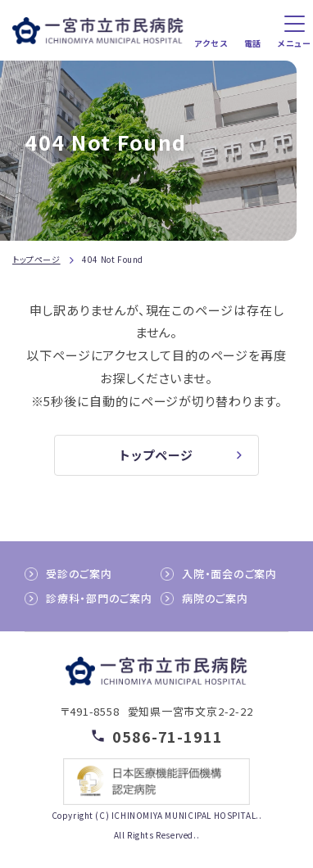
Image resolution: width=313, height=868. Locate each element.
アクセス (211, 43)
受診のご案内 (79, 574)
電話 (253, 43)
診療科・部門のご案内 (99, 598)
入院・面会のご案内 (229, 574)
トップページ (36, 259)
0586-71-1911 (168, 736)
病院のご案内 (215, 598)
